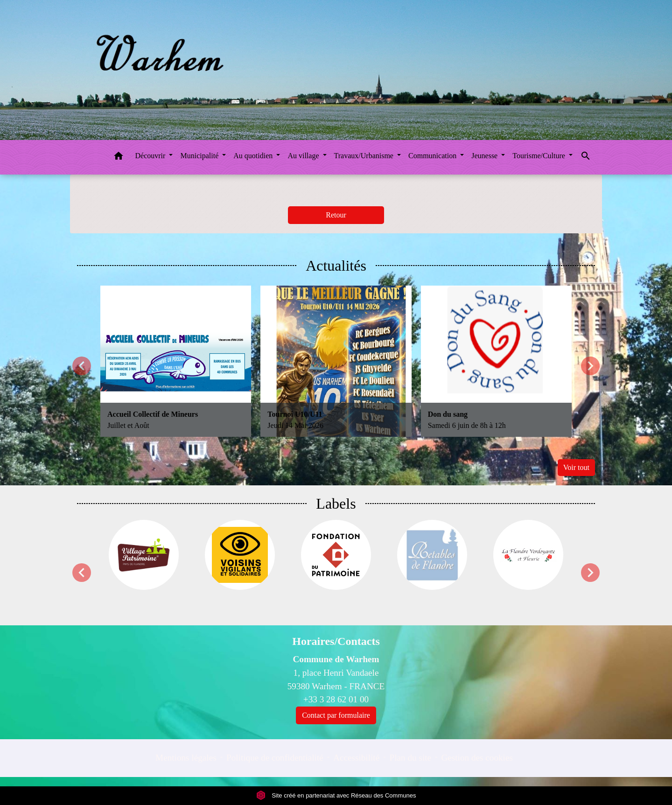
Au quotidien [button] (254, 156)
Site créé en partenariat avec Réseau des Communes (336, 795)
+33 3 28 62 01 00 (336, 699)
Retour (336, 215)
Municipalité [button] (200, 156)
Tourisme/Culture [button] (540, 156)
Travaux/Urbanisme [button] (365, 156)
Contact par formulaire (336, 715)
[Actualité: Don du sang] (496, 361)
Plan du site (411, 758)
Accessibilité (356, 758)
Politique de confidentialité (275, 758)
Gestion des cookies (477, 758)
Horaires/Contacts (336, 641)
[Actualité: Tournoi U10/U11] (336, 361)
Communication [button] (433, 156)
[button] (119, 157)
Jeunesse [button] (485, 156)
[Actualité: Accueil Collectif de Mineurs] (176, 361)
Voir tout (576, 467)
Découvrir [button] (151, 156)
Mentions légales (186, 758)
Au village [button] (304, 156)
